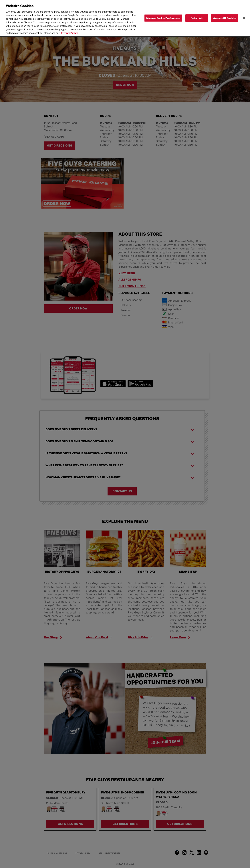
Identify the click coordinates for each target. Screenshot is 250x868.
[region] (125, 18)
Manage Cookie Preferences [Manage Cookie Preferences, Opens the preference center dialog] (163, 18)
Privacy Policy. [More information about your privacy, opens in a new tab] (70, 33)
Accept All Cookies (225, 18)
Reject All (197, 18)
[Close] (244, 18)
